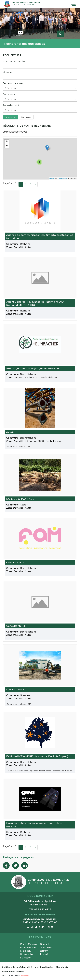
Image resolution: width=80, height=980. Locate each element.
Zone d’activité (11, 105)
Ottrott (44, 951)
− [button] (7, 146)
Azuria (10, 432)
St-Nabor (25, 958)
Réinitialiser (26, 117)
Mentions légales (44, 967)
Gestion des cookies (13, 972)
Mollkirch (25, 951)
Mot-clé (7, 72)
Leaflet (52, 178)
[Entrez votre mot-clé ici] (40, 77)
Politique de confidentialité (17, 967)
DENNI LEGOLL (16, 689)
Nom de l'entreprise (14, 61)
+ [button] (7, 142)
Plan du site (62, 967)
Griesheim (46, 948)
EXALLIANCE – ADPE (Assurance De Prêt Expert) (37, 756)
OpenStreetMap (62, 178)
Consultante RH (16, 626)
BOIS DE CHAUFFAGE (20, 499)
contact (20, 34)
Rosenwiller (27, 954)
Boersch (45, 944)
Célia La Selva (15, 562)
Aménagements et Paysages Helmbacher (33, 369)
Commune (9, 94)
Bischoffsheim (28, 944)
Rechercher (10, 117)
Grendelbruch (28, 948)
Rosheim (45, 954)
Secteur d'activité (13, 83)
